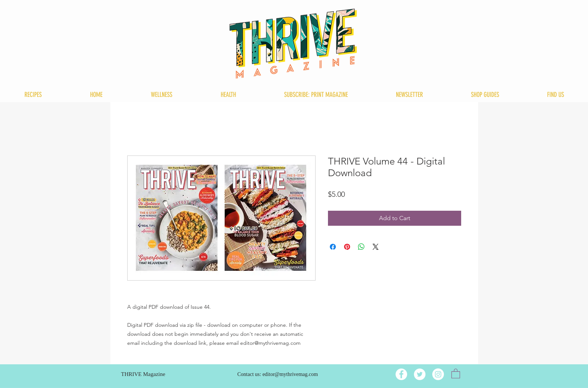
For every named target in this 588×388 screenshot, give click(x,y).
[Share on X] (376, 247)
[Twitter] (420, 374)
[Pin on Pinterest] (347, 247)
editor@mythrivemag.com (290, 374)
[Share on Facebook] (333, 247)
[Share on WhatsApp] (361, 247)
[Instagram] (438, 374)
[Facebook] (401, 374)
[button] (456, 373)
